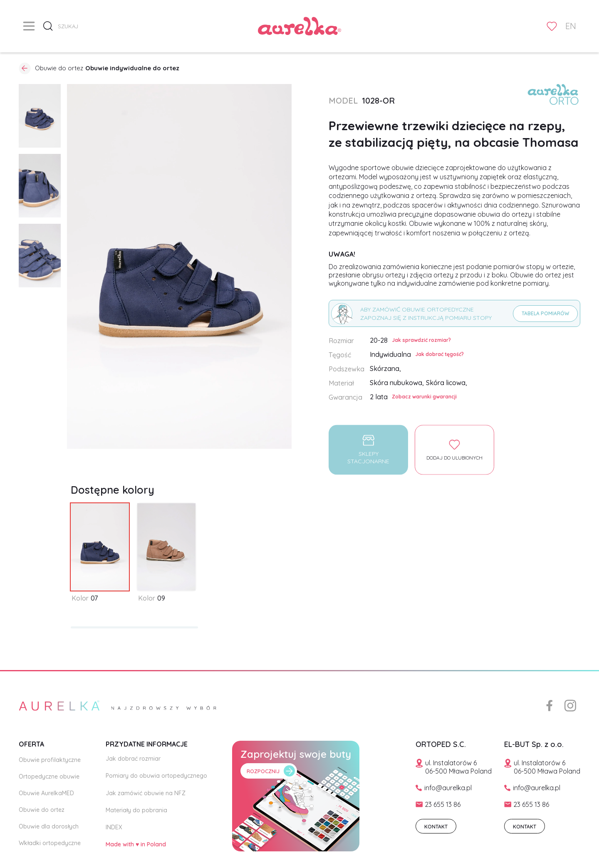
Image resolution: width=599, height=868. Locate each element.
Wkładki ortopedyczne (50, 843)
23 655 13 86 (443, 804)
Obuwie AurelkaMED (46, 793)
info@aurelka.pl (448, 788)
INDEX (114, 827)
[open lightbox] (40, 116)
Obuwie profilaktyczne (50, 760)
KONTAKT (436, 827)
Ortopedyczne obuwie (49, 777)
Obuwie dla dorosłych (49, 826)
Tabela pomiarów (545, 313)
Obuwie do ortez (42, 810)
